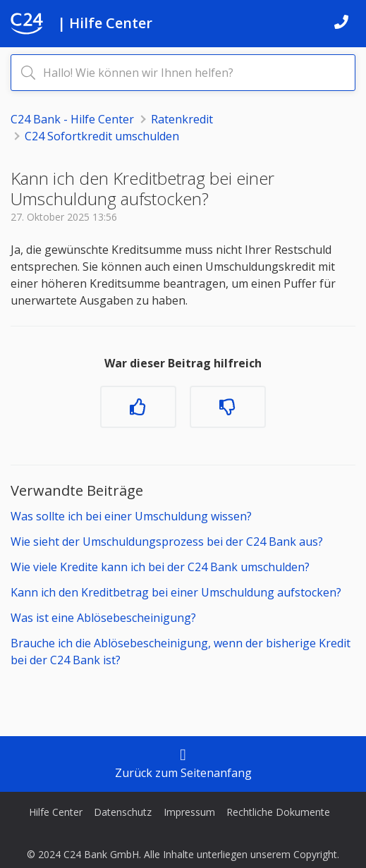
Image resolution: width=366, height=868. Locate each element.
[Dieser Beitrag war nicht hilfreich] (228, 407)
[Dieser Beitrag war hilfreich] (138, 407)
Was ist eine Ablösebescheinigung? (103, 618)
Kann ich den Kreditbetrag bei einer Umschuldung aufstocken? (176, 592)
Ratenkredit (182, 119)
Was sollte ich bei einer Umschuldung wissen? (131, 516)
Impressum (189, 812)
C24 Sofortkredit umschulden (102, 136)
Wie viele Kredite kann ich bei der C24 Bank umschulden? (160, 567)
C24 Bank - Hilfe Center (72, 119)
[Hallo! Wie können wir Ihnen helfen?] (183, 73)
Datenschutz (123, 812)
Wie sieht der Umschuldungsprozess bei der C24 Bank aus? (167, 542)
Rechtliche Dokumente (278, 812)
